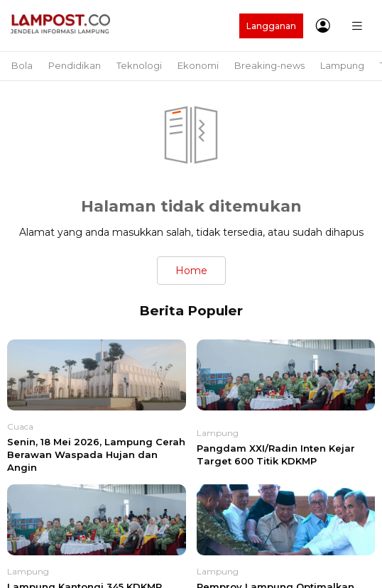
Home (191, 271)
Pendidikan (75, 65)
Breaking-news (269, 65)
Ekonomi (198, 65)
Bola (22, 65)
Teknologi (139, 65)
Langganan (271, 26)
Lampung (342, 65)
